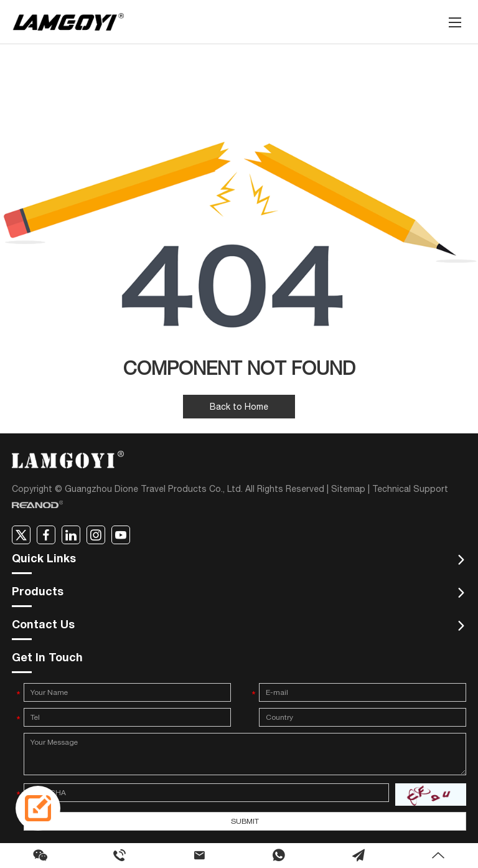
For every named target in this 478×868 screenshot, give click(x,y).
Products (38, 593)
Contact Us (43, 626)
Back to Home (239, 407)
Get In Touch (47, 659)
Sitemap (348, 489)
